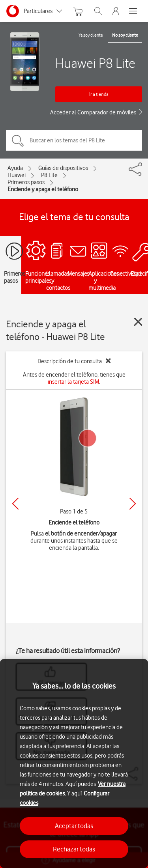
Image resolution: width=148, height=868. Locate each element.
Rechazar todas (74, 849)
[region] (74, 763)
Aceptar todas (74, 826)
